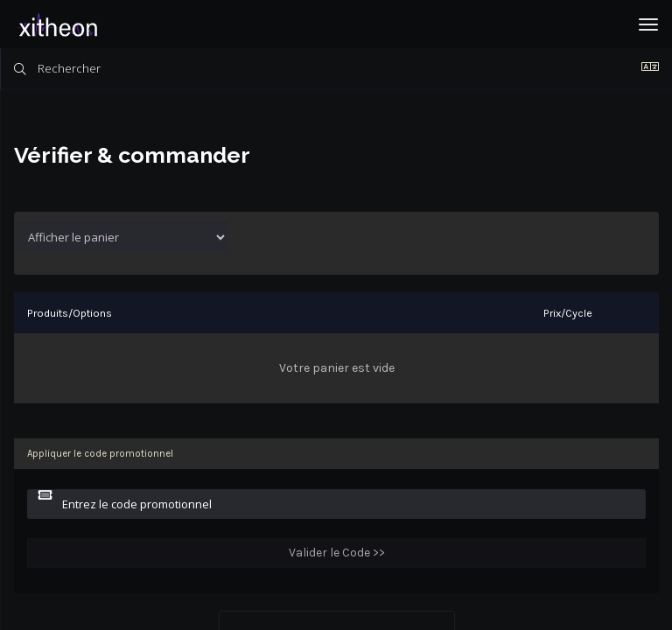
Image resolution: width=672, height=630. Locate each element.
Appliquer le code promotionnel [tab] (100, 454)
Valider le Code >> (337, 553)
